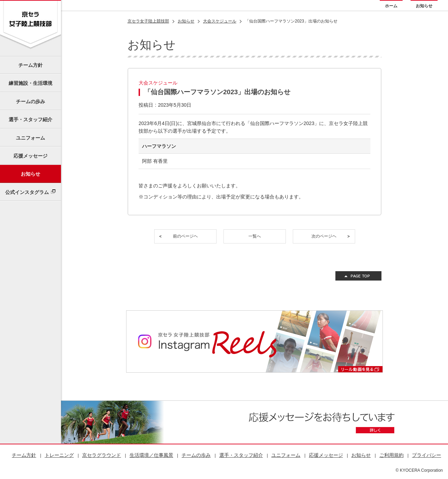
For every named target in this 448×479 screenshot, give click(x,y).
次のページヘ (324, 236)
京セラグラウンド (102, 455)
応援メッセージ (30, 156)
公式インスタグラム (27, 192)
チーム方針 (30, 65)
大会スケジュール (220, 21)
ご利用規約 (392, 455)
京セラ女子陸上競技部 (148, 21)
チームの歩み (30, 101)
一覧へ (255, 236)
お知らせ (424, 6)
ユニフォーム (30, 138)
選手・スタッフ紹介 (30, 119)
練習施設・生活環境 (30, 83)
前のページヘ (185, 236)
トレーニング (59, 455)
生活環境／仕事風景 (151, 455)
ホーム (391, 6)
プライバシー (427, 455)
